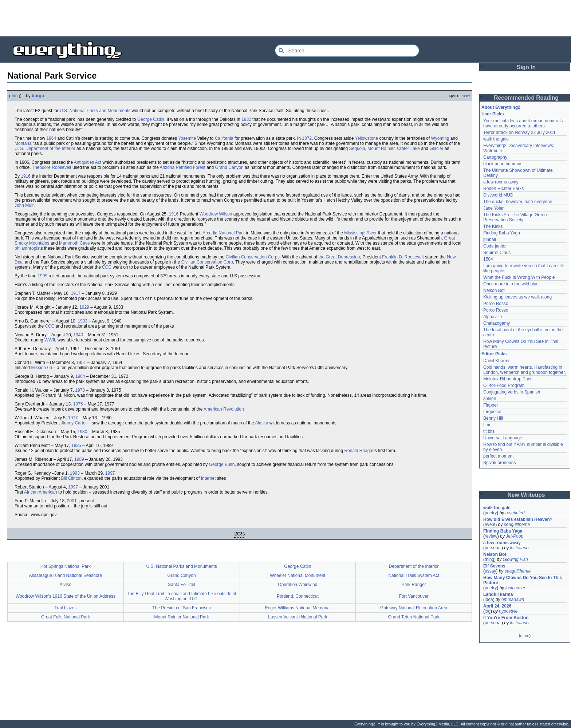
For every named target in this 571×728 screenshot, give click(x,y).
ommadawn (513, 600)
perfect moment (498, 456)
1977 (73, 418)
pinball (490, 240)
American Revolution (224, 409)
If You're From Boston (506, 618)
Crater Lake (408, 149)
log (488, 611)
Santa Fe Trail (182, 585)
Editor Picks (494, 354)
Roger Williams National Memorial (298, 608)
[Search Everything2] (347, 51)
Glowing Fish (515, 559)
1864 (51, 138)
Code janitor (495, 246)
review (491, 536)
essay (490, 571)
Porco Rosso (496, 304)
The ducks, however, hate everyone (518, 202)
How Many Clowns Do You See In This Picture (523, 580)
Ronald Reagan (359, 451)
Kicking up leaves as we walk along (517, 297)
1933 (82, 321)
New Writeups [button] (526, 495)
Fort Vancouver (414, 596)
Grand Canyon (229, 167)
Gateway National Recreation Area (414, 608)
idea (489, 600)
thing (15, 96)
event (490, 525)
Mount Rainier (381, 149)
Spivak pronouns (499, 463)
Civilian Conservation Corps (253, 257)
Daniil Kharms (497, 361)
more (525, 636)
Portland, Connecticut (298, 596)
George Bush (222, 464)
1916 (26, 176)
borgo (38, 96)
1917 (76, 293)
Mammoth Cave (74, 243)
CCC (107, 267)
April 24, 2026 (497, 606)
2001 (72, 501)
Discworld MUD (498, 195)
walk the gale (496, 139)
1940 (78, 335)
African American (41, 492)
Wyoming (440, 138)
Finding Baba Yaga (502, 233)
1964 (80, 376)
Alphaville (493, 317)
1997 (110, 473)
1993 (75, 473)
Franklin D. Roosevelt (403, 257)
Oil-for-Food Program (504, 385)
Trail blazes (65, 608)
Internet (208, 478)
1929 (84, 307)
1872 (307, 138)
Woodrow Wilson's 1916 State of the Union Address (66, 596)
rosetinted (515, 513)
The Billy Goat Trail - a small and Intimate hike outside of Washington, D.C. (182, 596)
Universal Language (503, 438)
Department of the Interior (414, 566)
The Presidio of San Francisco (182, 608)
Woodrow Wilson (216, 214)
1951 (81, 363)
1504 (488, 259)
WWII (50, 340)
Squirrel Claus (497, 253)
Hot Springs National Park (66, 566)
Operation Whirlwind (298, 585)
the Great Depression (339, 257)
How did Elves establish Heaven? (518, 519)
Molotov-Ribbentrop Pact (507, 379)
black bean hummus (503, 164)
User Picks (493, 114)
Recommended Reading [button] (526, 98)
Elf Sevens (494, 566)
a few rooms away (501, 182)
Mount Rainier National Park (182, 617)
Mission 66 (41, 368)
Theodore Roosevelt (52, 167)
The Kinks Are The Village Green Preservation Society (515, 217)
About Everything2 (501, 107)
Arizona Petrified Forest (182, 167)
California (224, 138)
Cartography (495, 157)
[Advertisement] (285, 18)
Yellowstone (367, 138)
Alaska (261, 423)
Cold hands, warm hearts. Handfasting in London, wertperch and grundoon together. (525, 370)
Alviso (66, 585)
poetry (491, 513)
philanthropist (27, 248)
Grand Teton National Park (414, 617)
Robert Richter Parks (503, 189)
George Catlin (151, 119)
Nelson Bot (494, 290)
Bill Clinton (71, 478)
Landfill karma (498, 594)
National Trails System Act (414, 575)
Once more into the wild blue (511, 284)
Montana (23, 143)
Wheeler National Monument (298, 575)
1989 (79, 459)
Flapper (491, 405)
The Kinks (493, 226)
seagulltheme (517, 525)
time (487, 425)
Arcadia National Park (224, 233)
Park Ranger (414, 585)
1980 (82, 432)
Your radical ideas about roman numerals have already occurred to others (523, 123)
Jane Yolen (494, 208)
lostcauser (520, 548)
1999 (42, 276)
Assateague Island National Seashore (65, 575)
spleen (490, 399)
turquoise (492, 412)
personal (493, 548)
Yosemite (187, 138)
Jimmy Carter (74, 423)
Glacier (436, 149)
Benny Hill (493, 418)
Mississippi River (360, 233)
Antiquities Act (88, 162)
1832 (246, 119)
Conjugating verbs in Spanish (512, 392)
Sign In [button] (526, 67)
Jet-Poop (515, 536)
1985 (76, 446)
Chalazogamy (497, 323)
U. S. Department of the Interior (45, 149)
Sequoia (357, 149)
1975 (78, 404)
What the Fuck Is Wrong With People (519, 277)
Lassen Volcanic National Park (298, 617)
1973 (80, 390)
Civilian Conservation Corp (207, 262)
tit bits (489, 431)
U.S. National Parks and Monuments (95, 111)
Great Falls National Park (66, 617)
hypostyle (508, 611)
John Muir (24, 205)
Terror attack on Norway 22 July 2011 (519, 132)
